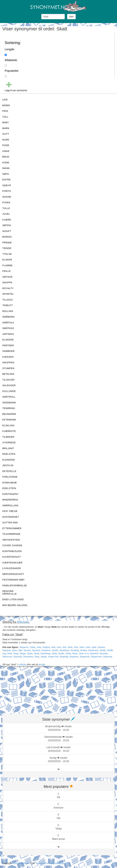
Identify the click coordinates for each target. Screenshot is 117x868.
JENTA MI (8, 465)
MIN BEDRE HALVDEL (15, 605)
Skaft (10, 653)
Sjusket (27, 650)
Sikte (82, 647)
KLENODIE (9, 460)
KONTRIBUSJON (12, 551)
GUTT (6, 134)
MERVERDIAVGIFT (13, 574)
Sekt (53, 647)
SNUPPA (7, 282)
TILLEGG (8, 300)
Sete (59, 647)
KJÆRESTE (9, 431)
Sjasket (101, 647)
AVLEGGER (9, 385)
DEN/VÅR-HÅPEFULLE (10, 592)
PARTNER (8, 345)
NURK (6, 140)
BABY (6, 122)
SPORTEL (8, 294)
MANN (6, 168)
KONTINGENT (10, 494)
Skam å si (84, 653)
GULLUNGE (9, 391)
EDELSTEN (9, 454)
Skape (44, 657)
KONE (6, 162)
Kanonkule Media (21, 863)
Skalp (68, 653)
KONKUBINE (10, 483)
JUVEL (6, 214)
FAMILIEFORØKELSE (15, 585)
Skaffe (103, 650)
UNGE (6, 151)
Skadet (84, 650)
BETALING (8, 374)
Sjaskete (7, 650)
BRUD (6, 157)
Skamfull (94, 653)
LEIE (5, 100)
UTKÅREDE (9, 442)
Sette (70, 647)
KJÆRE (7, 220)
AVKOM (7, 197)
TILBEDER (8, 437)
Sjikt (20, 650)
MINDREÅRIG (10, 500)
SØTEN (7, 225)
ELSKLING (8, 425)
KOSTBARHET (11, 517)
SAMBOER (9, 351)
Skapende (85, 657)
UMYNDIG (8, 334)
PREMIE (7, 242)
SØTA (6, 174)
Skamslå (18, 657)
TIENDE (7, 248)
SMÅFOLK (8, 323)
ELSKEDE (8, 340)
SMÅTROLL (9, 397)
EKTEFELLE (9, 471)
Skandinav (28, 657)
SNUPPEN (8, 362)
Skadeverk (93, 650)
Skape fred (53, 657)
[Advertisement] (26, 690)
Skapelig (64, 657)
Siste (88, 647)
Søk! (71, 17)
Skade (55, 650)
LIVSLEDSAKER (12, 568)
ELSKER (7, 260)
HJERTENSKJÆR (12, 563)
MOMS (6, 105)
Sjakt (94, 647)
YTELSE (7, 254)
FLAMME (8, 265)
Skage (23, 653)
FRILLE (7, 271)
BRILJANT (8, 448)
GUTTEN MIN (10, 522)
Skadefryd (64, 650)
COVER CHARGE (12, 545)
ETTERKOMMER (12, 528)
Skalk (54, 653)
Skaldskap (45, 653)
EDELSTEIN (9, 488)
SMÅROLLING (10, 505)
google (42, 664)
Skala (30, 653)
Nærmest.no (43, 863)
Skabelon (46, 650)
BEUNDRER (9, 414)
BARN (6, 128)
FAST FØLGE (10, 511)
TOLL (5, 117)
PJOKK (6, 202)
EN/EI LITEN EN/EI (13, 599)
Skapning (107, 657)
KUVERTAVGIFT (12, 557)
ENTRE (6, 180)
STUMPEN (8, 368)
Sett (64, 647)
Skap (37, 657)
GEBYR (7, 185)
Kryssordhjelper (58, 863)
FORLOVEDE (10, 477)
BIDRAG (7, 237)
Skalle (61, 653)
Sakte (33, 647)
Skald (36, 653)
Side (76, 647)
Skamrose (7, 657)
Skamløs (104, 653)
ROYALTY (8, 288)
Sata (39, 647)
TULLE (6, 208)
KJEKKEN (8, 357)
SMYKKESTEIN (11, 540)
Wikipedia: (23, 622)
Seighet (46, 647)
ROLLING (8, 311)
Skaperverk (96, 657)
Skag (16, 653)
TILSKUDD (8, 380)
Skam (75, 653)
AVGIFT (7, 231)
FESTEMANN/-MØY (14, 580)
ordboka (22, 664)
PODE (6, 145)
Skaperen (24, 647)
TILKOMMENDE (11, 534)
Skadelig (75, 650)
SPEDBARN (9, 403)
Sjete (14, 650)
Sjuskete (36, 650)
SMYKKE (8, 277)
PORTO (7, 191)
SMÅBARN (8, 317)
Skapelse (74, 657)
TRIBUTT (8, 305)
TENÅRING (9, 408)
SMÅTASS (8, 328)
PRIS (5, 111)
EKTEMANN (9, 420)
